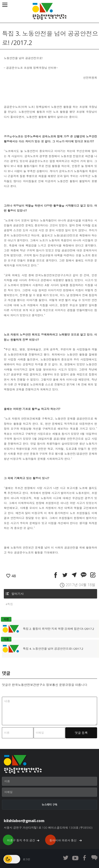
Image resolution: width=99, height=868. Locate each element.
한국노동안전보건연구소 (49, 11)
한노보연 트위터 (66, 858)
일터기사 (18, 594)
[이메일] (49, 792)
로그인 (26, 859)
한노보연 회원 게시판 (94, 858)
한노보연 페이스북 (85, 858)
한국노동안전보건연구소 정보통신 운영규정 (42, 685)
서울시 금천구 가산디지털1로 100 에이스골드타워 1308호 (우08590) (48, 828)
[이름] (49, 781)
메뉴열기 (5, 5)
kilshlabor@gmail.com (24, 821)
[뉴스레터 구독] (49, 805)
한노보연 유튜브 (75, 858)
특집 (10, 604)
